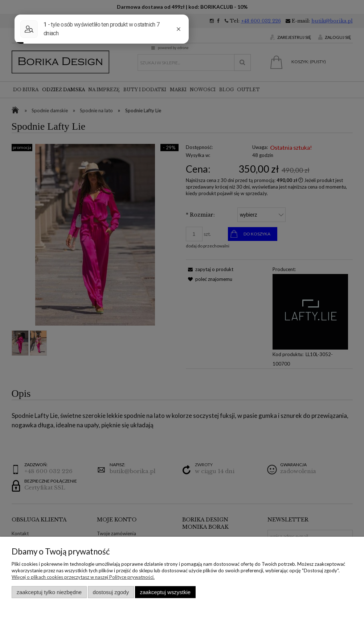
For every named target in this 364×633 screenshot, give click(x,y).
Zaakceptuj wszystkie (165, 592)
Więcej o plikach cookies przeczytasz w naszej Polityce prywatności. (83, 577)
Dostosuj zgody (111, 592)
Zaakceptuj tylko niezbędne (49, 592)
